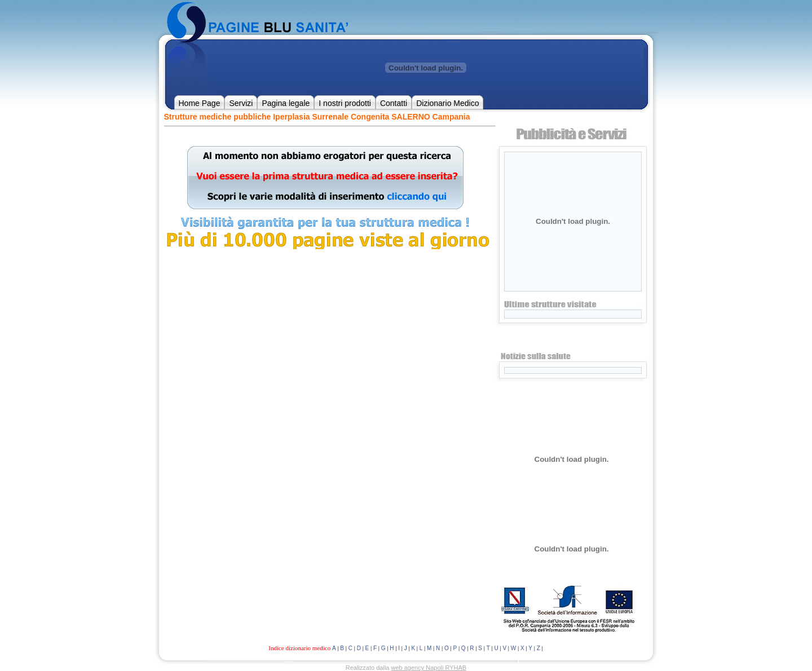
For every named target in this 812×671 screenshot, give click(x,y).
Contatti (394, 103)
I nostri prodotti (345, 103)
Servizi (241, 103)
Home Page (200, 103)
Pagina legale (286, 103)
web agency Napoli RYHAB (429, 668)
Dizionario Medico (447, 103)
